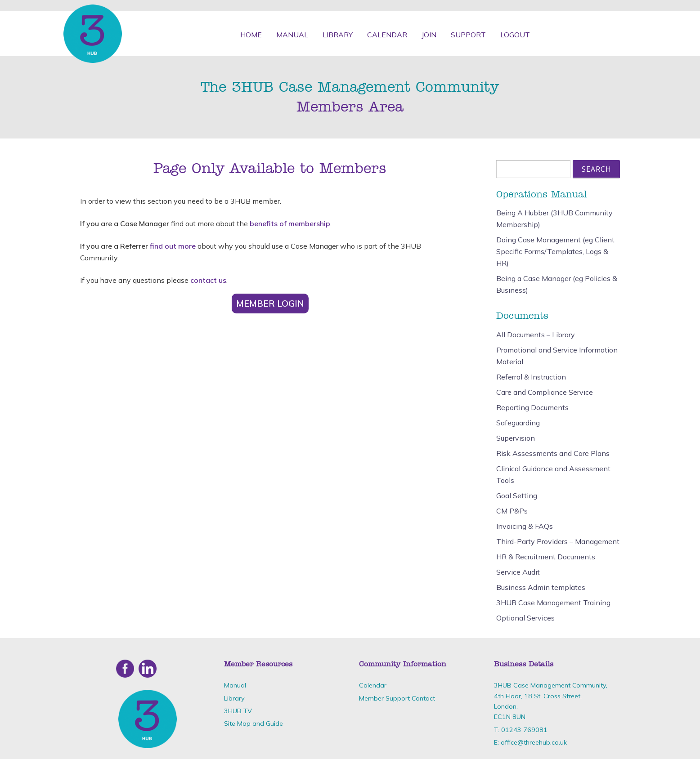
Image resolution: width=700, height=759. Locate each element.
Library (338, 35)
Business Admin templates (541, 587)
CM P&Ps (512, 511)
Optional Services (525, 618)
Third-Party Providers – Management (558, 541)
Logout (515, 35)
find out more (173, 246)
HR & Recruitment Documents (546, 557)
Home (251, 35)
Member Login (270, 304)
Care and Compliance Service (545, 392)
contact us (208, 280)
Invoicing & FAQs (525, 526)
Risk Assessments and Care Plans (553, 453)
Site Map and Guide (254, 723)
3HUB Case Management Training (553, 603)
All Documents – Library (536, 335)
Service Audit (518, 572)
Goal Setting (517, 496)
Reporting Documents (532, 407)
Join (429, 35)
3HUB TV (238, 711)
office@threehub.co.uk (534, 742)
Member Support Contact (397, 698)
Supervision (516, 438)
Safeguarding (518, 423)
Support (468, 35)
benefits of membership (290, 223)
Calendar (387, 35)
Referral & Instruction (531, 377)
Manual (292, 35)
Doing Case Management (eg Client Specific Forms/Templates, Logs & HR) (555, 251)
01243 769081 (524, 730)
